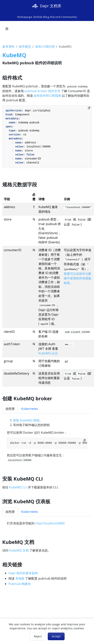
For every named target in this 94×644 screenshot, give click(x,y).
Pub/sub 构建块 (19, 584)
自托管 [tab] (10, 409)
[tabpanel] (47, 440)
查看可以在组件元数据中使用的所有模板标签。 (78, 278)
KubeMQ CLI (18, 487)
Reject (38, 636)
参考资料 (8, 47)
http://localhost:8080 (50, 523)
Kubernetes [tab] (30, 409)
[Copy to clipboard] (89, 108)
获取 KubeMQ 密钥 (26, 420)
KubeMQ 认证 (48, 353)
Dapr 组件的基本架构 (23, 573)
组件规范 (25, 47)
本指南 (20, 578)
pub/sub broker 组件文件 (42, 91)
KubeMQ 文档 (19, 550)
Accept (56, 636)
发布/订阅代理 (45, 47)
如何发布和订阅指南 (47, 96)
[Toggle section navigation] (7, 29)
